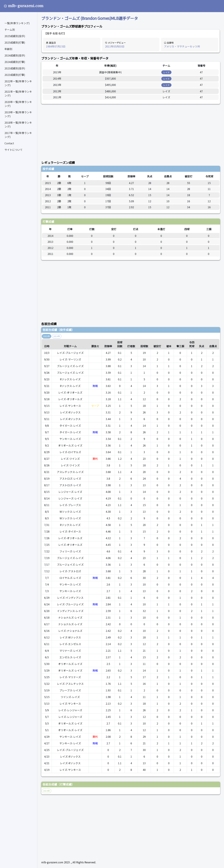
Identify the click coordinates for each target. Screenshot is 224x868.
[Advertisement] (131, 130)
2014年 (57, 336)
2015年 (46, 336)
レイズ (166, 72)
